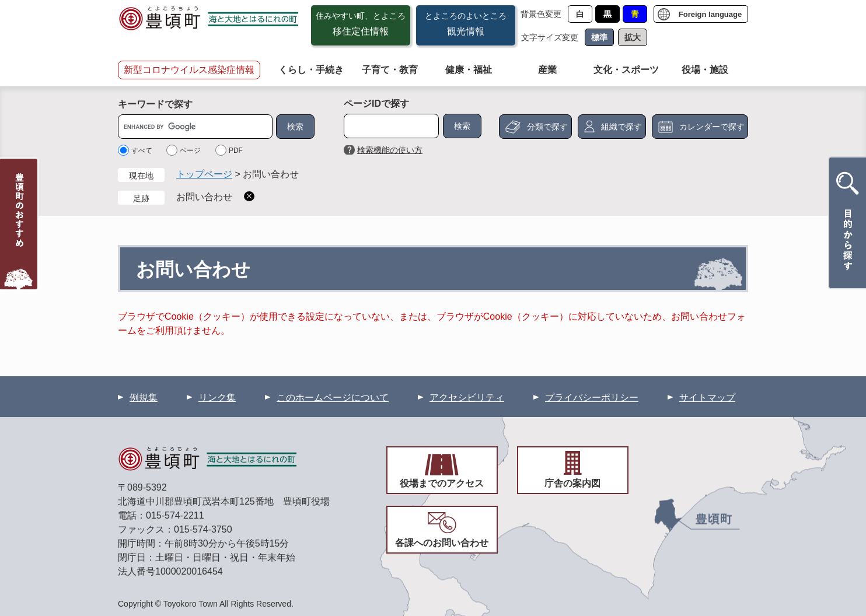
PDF (236, 150)
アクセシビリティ (467, 398)
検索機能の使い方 (390, 150)
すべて (142, 150)
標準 (599, 37)
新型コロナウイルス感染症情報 (189, 70)
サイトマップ (707, 398)
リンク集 (217, 398)
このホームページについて (333, 398)
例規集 (144, 398)
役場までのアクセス (442, 483)
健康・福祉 (469, 70)
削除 (249, 196)
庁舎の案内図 (572, 483)
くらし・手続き (311, 70)
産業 (547, 70)
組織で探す (621, 127)
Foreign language (710, 14)
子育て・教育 (390, 70)
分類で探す (547, 127)
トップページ (204, 174)
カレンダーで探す (712, 127)
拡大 (633, 37)
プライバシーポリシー (592, 398)
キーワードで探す (155, 104)
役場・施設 (705, 70)
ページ (190, 150)
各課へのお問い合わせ (442, 543)
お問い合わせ (204, 197)
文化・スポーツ (626, 70)
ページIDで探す (376, 104)
